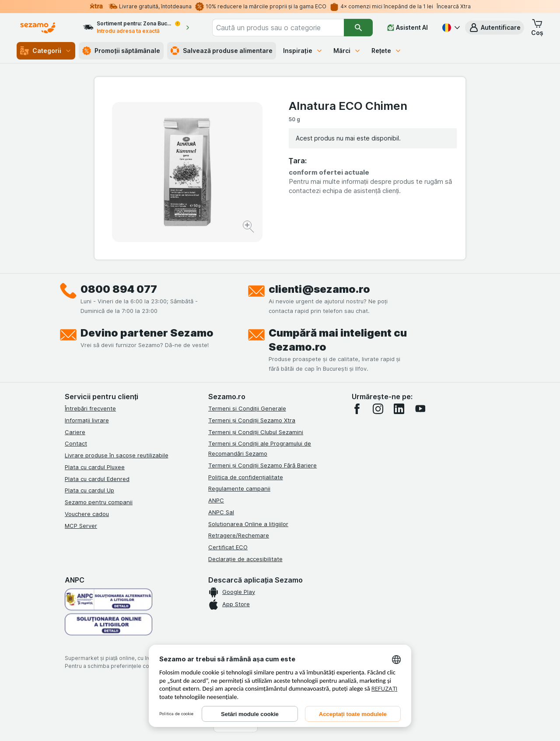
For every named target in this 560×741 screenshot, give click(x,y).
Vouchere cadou (87, 514)
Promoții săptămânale (121, 51)
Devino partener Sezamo (147, 333)
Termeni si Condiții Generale (247, 408)
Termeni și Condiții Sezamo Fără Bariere (262, 465)
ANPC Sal (221, 512)
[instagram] (378, 409)
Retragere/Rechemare (239, 535)
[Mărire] (249, 228)
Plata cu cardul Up (89, 490)
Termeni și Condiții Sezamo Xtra (252, 420)
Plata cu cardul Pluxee (95, 467)
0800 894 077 (119, 289)
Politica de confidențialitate (246, 477)
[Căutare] (358, 28)
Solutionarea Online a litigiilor (248, 524)
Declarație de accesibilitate (245, 559)
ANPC (216, 500)
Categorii (46, 51)
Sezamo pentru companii (99, 502)
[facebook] (357, 409)
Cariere (75, 432)
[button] (495, 28)
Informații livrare (87, 420)
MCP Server (81, 526)
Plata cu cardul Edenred (97, 479)
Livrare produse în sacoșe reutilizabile (117, 455)
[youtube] (420, 409)
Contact (76, 443)
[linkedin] (399, 409)
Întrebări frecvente (90, 408)
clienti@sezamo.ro (319, 289)
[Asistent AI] (408, 28)
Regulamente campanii (239, 488)
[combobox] (278, 28)
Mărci (347, 51)
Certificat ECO (228, 547)
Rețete (387, 51)
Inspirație (303, 51)
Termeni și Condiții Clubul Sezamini (256, 432)
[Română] (450, 28)
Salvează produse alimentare (222, 51)
